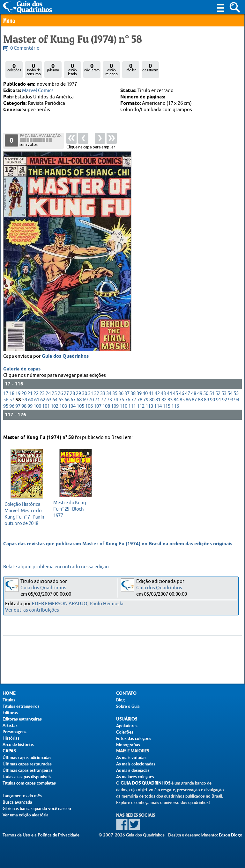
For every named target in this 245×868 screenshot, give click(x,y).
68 (79, 406)
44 (169, 399)
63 (49, 406)
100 (37, 412)
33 (103, 399)
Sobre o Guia (128, 706)
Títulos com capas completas (29, 783)
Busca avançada (17, 802)
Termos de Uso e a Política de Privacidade (41, 835)
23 (42, 399)
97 (18, 412)
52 (218, 399)
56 (6, 406)
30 (85, 399)
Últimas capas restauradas (27, 764)
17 (6, 399)
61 (37, 406)
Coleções (125, 732)
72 (103, 406)
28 (72, 399)
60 (31, 406)
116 (175, 412)
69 (85, 406)
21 (30, 399)
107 (98, 412)
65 (61, 406)
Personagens (15, 732)
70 (91, 406)
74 (115, 406)
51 (212, 399)
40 (145, 399)
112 (141, 412)
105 (80, 412)
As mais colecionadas (136, 764)
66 (67, 406)
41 (151, 399)
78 (140, 406)
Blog (120, 700)
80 (152, 406)
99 (30, 412)
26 (60, 399)
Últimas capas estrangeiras (28, 770)
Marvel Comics (38, 91)
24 (48, 399)
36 (121, 399)
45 (175, 399)
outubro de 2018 (25, 513)
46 (182, 399)
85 (182, 406)
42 (157, 399)
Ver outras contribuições (32, 610)
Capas (9, 751)
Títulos (9, 700)
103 (63, 412)
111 (132, 412)
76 (128, 406)
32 (97, 399)
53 (224, 399)
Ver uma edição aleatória (26, 815)
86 (188, 406)
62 (43, 406)
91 (219, 406)
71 (97, 406)
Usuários (127, 719)
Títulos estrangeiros (21, 706)
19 (18, 399)
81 (158, 406)
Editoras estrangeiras (22, 719)
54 (230, 399)
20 (24, 399)
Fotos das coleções (134, 738)
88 (200, 406)
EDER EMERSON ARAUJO (60, 604)
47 (188, 399)
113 (149, 412)
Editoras (10, 713)
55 (236, 399)
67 (73, 406)
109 (115, 412)
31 (91, 399)
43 (163, 399)
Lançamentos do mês (22, 796)
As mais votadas (131, 757)
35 (115, 399)
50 (206, 399)
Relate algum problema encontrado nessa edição (56, 567)
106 (89, 412)
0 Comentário (25, 48)
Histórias (11, 738)
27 (66, 399)
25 (54, 399)
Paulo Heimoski (107, 604)
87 (194, 406)
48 (194, 399)
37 (127, 399)
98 (24, 412)
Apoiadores (127, 726)
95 (6, 412)
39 (139, 399)
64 (55, 406)
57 (12, 406)
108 (106, 412)
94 (237, 406)
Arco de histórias (18, 744)
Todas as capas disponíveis (27, 777)
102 (55, 412)
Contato (126, 693)
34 (109, 399)
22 (36, 399)
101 (46, 412)
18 (12, 399)
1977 (74, 508)
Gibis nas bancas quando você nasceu (37, 808)
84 (176, 406)
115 (167, 412)
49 (200, 399)
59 (25, 406)
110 (123, 412)
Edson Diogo (231, 835)
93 (231, 406)
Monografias (128, 745)
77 (134, 406)
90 (212, 406)
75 (122, 406)
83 (170, 406)
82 (164, 406)
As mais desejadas (133, 770)
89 (206, 406)
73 (109, 406)
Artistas (10, 725)
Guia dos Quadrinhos (65, 362)
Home (9, 693)
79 (146, 406)
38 (133, 399)
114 (158, 412)
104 (72, 412)
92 (225, 406)
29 (78, 399)
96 (12, 412)
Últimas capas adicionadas (27, 757)
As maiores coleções (135, 777)
